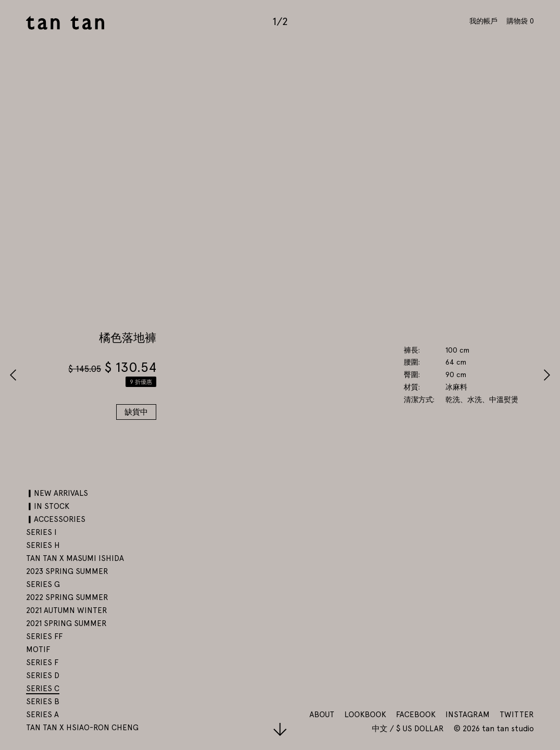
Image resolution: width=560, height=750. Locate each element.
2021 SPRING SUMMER (66, 623)
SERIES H (43, 545)
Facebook (416, 715)
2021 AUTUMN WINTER (67, 610)
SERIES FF (44, 636)
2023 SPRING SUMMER (67, 571)
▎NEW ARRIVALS (57, 493)
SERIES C (43, 689)
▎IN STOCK (48, 506)
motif (38, 649)
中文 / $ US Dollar (409, 729)
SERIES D (43, 676)
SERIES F (42, 662)
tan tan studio (65, 23)
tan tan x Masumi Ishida (75, 558)
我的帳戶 (483, 21)
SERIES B (43, 702)
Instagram (468, 715)
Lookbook (365, 715)
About (322, 715)
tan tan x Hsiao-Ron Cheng (82, 728)
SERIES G (43, 584)
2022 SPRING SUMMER (67, 597)
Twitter (517, 715)
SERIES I (41, 532)
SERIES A (42, 715)
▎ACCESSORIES (56, 519)
